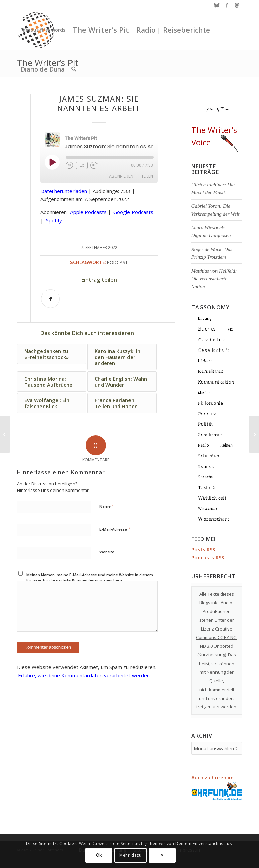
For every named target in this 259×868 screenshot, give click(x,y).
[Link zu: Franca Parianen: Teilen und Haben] (122, 403)
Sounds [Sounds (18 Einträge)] (206, 466)
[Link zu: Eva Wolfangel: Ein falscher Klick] (52, 403)
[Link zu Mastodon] (237, 5)
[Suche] (74, 69)
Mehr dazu (130, 855)
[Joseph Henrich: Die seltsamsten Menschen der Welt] (5, 434)
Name (107, 506)
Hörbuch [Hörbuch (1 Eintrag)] (205, 360)
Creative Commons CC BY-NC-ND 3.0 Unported (217, 638)
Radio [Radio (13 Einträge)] (203, 445)
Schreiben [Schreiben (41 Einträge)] (209, 455)
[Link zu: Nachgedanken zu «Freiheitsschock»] (52, 354)
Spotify (54, 220)
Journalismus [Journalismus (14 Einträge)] (210, 371)
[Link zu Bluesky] (217, 5)
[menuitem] (43, 30)
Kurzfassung (212, 655)
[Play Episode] (52, 162)
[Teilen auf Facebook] (50, 299)
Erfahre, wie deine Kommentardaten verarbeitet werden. (84, 675)
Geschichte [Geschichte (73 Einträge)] (211, 339)
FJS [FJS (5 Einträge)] (230, 329)
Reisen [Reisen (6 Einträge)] (226, 445)
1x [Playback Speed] (82, 165)
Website (107, 552)
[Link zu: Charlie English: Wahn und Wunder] (122, 382)
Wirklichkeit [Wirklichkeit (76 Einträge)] (212, 497)
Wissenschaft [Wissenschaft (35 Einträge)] (213, 518)
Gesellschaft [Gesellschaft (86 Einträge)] (213, 349)
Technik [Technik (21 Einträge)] (206, 487)
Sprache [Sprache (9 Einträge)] (205, 477)
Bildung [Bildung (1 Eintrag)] (205, 318)
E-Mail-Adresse (115, 529)
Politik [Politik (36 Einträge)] (205, 424)
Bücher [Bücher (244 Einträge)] (207, 328)
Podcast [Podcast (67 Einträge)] (207, 413)
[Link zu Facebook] (227, 5)
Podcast (117, 262)
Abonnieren (121, 176)
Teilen (147, 176)
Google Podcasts (133, 212)
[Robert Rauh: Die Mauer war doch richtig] (254, 434)
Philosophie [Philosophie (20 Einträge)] (210, 403)
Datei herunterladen (64, 191)
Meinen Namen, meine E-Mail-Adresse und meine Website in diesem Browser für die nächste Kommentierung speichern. (90, 578)
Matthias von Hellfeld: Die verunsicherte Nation (214, 279)
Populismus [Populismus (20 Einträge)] (210, 434)
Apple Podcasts (88, 212)
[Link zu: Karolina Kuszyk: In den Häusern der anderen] (122, 357)
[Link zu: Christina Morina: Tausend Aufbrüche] (52, 382)
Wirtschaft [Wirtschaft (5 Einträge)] (207, 508)
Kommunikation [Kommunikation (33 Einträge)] (216, 382)
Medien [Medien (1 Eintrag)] (204, 392)
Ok (99, 855)
